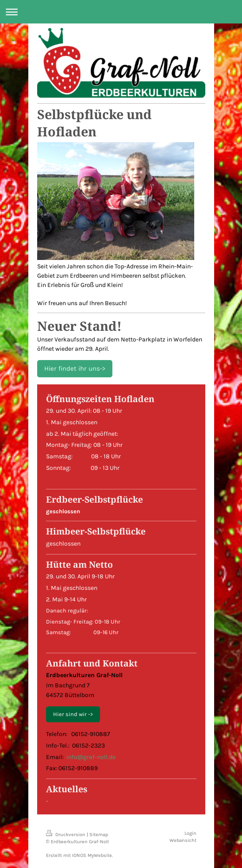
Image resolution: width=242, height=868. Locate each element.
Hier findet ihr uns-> (75, 368)
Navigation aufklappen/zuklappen (121, 12)
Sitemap (99, 835)
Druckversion (66, 835)
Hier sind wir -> (73, 714)
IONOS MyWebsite (92, 855)
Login (190, 833)
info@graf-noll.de (91, 757)
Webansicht (183, 840)
